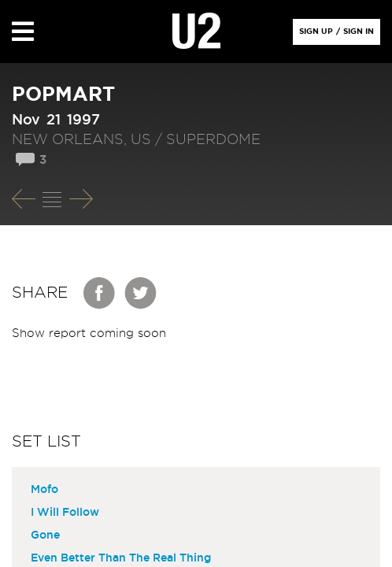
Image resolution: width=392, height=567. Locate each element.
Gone (45, 535)
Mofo (44, 490)
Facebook (100, 293)
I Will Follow (65, 513)
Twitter (141, 293)
